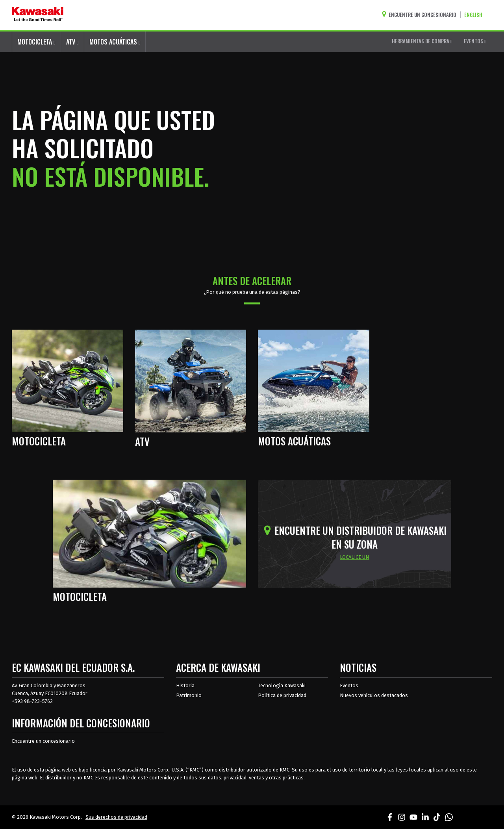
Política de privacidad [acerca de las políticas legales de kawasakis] (282, 695)
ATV (72, 42)
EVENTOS (475, 41)
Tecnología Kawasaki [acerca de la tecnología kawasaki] (282, 685)
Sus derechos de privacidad (116, 817)
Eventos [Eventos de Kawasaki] (349, 685)
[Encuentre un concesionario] (421, 15)
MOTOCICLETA (36, 42)
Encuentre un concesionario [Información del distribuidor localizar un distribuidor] (43, 741)
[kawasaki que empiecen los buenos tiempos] (38, 15)
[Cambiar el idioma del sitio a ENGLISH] (475, 15)
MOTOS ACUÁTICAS (115, 42)
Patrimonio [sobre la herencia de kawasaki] (189, 695)
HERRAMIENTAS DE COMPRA (422, 41)
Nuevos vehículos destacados (374, 695)
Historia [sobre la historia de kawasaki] (185, 685)
